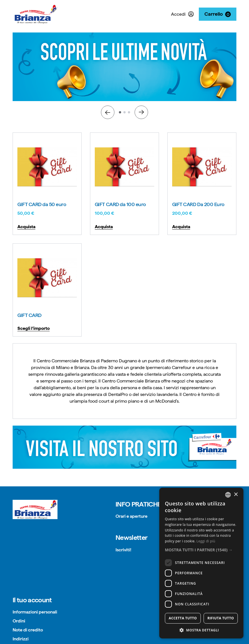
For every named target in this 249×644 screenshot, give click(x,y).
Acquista (26, 227)
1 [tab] (120, 112)
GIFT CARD (29, 315)
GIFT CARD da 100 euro (120, 204)
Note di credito (28, 630)
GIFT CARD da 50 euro (42, 204)
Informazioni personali (35, 612)
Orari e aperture (132, 516)
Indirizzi (21, 639)
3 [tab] (129, 112)
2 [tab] (125, 112)
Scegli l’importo (34, 328)
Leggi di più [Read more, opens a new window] (206, 541)
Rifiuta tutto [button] (221, 618)
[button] (201, 550)
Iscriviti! (123, 550)
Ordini (19, 621)
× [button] (236, 495)
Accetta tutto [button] (183, 618)
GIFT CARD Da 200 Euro (198, 204)
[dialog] (201, 563)
